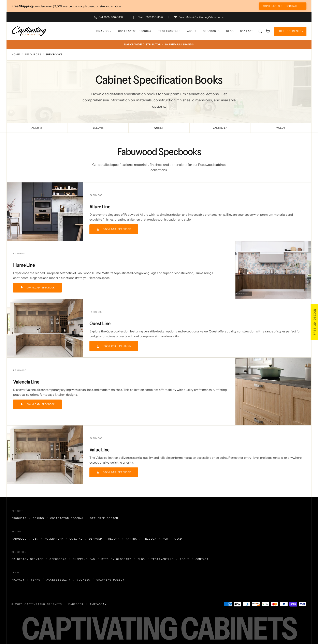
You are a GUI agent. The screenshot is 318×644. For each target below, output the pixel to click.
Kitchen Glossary (116, 559)
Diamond (96, 539)
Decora (114, 539)
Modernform (54, 539)
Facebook (76, 604)
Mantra (131, 539)
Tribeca (150, 539)
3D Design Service (27, 559)
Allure (37, 128)
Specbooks (211, 31)
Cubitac (76, 539)
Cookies (84, 580)
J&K (36, 539)
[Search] (260, 31)
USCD (178, 539)
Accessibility (59, 580)
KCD (165, 539)
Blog (230, 31)
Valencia (220, 128)
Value (281, 128)
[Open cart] (268, 31)
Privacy (18, 580)
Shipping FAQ (84, 559)
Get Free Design (104, 518)
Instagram (98, 604)
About (192, 31)
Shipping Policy (110, 580)
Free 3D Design (291, 31)
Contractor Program (135, 31)
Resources (33, 54)
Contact (247, 31)
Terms (35, 580)
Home (16, 54)
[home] (29, 31)
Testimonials (169, 31)
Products (19, 518)
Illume (98, 128)
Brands (38, 518)
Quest (159, 128)
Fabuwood (19, 539)
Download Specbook (114, 229)
